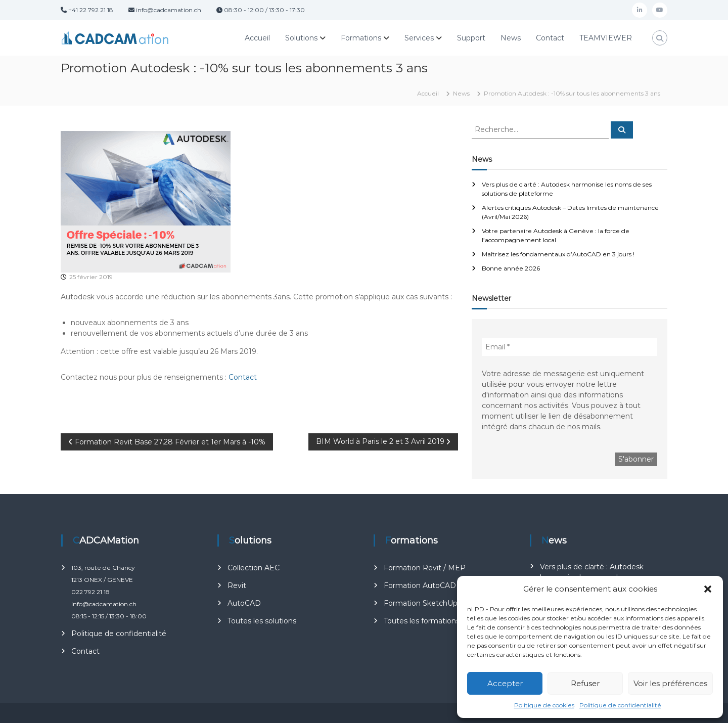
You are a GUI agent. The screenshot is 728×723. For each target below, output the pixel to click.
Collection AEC (254, 568)
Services (419, 38)
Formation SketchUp (421, 603)
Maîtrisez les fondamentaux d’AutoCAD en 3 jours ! (558, 254)
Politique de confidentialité (620, 705)
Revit (237, 585)
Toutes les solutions (262, 621)
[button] (708, 589)
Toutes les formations (422, 621)
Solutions (301, 38)
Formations (361, 38)
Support (471, 38)
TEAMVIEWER (606, 38)
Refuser (585, 683)
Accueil (257, 38)
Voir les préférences (670, 683)
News (511, 38)
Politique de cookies (544, 705)
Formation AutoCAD (420, 585)
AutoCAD (244, 603)
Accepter (505, 683)
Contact (550, 38)
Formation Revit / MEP (425, 568)
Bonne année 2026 (511, 268)
